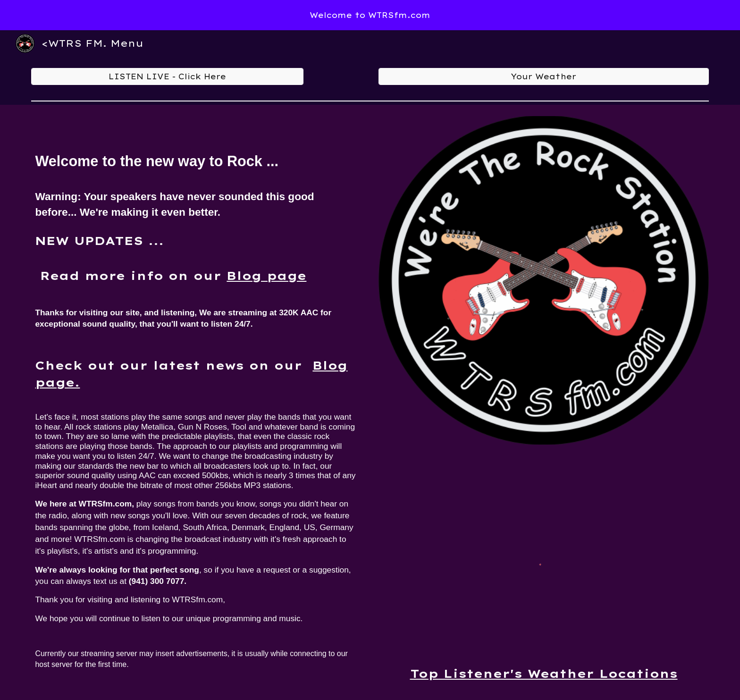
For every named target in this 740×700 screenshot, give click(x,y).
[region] (370, 15)
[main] (196, 399)
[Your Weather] (543, 76)
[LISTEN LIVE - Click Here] (167, 76)
